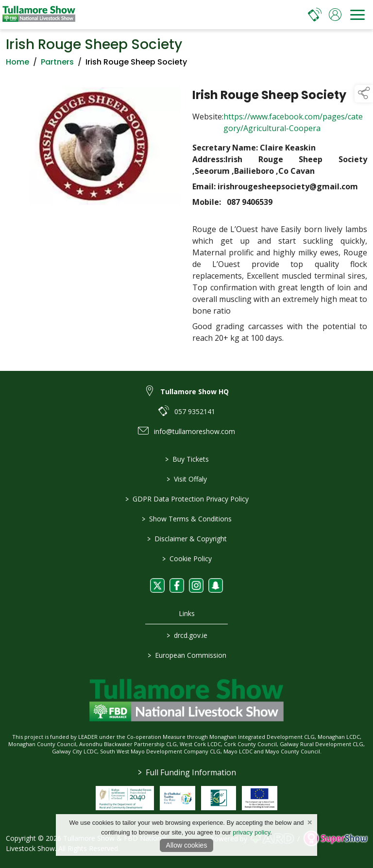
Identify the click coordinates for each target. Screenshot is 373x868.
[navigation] (357, 15)
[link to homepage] (39, 15)
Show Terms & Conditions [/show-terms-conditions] (187, 519)
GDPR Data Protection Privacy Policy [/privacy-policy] (186, 499)
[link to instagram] (196, 585)
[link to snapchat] (216, 585)
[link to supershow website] (335, 839)
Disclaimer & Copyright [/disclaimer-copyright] (186, 539)
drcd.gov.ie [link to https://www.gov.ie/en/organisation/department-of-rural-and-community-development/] (186, 635)
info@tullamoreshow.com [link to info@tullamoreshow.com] (195, 431)
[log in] (335, 15)
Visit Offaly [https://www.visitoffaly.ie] (187, 479)
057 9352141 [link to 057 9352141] (195, 411)
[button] (364, 94)
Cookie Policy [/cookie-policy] (186, 559)
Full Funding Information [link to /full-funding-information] (186, 772)
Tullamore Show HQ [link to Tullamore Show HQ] (195, 392)
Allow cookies (187, 845)
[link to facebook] (177, 585)
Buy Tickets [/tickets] (186, 459)
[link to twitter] (157, 585)
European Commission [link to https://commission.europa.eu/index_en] (186, 655)
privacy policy (251, 832)
